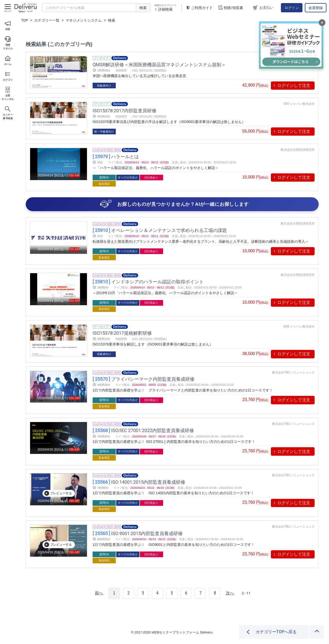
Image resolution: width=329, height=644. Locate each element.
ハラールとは (116, 156)
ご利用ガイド (199, 8)
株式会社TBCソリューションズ (293, 372)
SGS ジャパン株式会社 (299, 104)
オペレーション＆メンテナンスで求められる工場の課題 (160, 230)
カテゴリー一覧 (47, 20)
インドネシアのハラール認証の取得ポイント (148, 282)
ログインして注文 (294, 85)
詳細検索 (163, 9)
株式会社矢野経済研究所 (298, 150)
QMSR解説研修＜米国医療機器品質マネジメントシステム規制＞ (159, 64)
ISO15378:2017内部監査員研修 (125, 110)
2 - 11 (246, 593)
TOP (25, 20)
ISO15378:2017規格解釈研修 (122, 333)
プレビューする (58, 493)
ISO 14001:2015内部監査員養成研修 (139, 482)
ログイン (292, 8)
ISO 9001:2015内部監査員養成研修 (138, 533)
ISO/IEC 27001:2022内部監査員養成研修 (143, 430)
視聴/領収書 (230, 8)
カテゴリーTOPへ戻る (276, 632)
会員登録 (316, 8)
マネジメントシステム (84, 20)
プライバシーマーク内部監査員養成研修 (144, 379)
